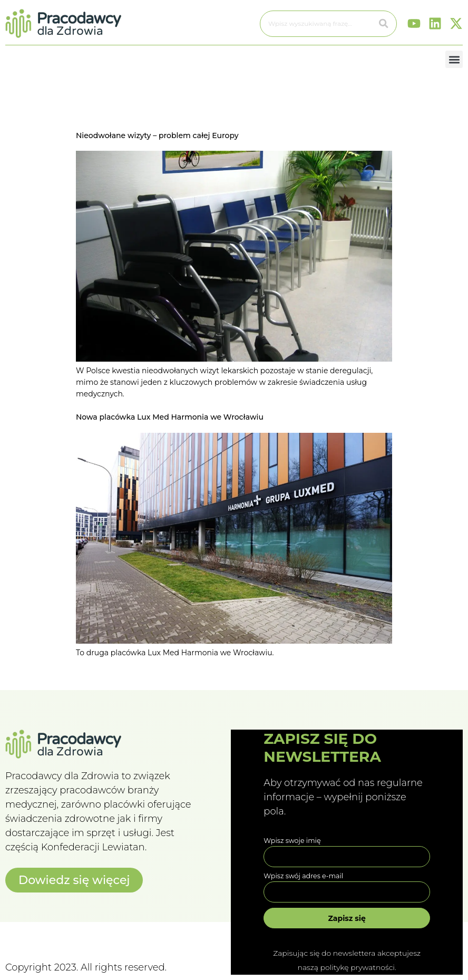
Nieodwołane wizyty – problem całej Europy (157, 135)
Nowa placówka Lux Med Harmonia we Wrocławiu (170, 417)
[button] (454, 59)
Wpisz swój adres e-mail (303, 876)
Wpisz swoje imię (292, 841)
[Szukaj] (384, 24)
